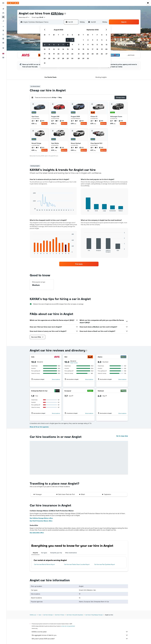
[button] (3, 3)
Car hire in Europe (48, 615)
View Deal (44, 123)
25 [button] (49, 58)
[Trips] (3, 48)
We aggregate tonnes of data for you (80, 635)
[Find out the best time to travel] (3, 39)
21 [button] (63, 54)
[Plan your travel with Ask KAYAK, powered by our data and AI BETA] (3, 26)
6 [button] (59, 45)
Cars (40, 615)
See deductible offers (37, 533)
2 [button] (72, 40)
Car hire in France (60, 615)
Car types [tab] (44, 553)
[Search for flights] (3, 9)
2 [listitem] (33, 121)
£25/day (57, 13)
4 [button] (49, 45)
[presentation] (65, 14)
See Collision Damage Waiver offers (41, 518)
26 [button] (54, 58)
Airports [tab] (35, 553)
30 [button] (72, 58)
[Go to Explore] (3, 30)
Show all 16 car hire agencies (39, 427)
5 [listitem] (72, 121)
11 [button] (49, 49)
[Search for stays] (3, 13)
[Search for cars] (3, 17)
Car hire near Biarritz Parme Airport (44, 564)
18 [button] (49, 54)
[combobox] (24, 17)
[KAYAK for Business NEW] (3, 43)
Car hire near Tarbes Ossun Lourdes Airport (77, 564)
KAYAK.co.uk (33, 615)
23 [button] (72, 54)
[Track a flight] (3, 35)
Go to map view (122, 436)
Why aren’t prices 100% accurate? (80, 639)
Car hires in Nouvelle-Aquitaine (75, 615)
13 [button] (59, 49)
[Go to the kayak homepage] (13, 3)
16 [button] (72, 49)
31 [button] (45, 63)
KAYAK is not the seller (80, 632)
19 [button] (54, 54)
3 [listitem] (76, 121)
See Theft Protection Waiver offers (41, 521)
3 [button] (45, 45)
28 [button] (63, 58)
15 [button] (68, 49)
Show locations (56, 379)
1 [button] (68, 40)
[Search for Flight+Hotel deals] (3, 21)
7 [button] (63, 45)
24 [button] (45, 58)
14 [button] (63, 49)
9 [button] (72, 45)
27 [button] (59, 58)
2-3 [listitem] (42, 147)
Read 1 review (74, 363)
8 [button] (68, 45)
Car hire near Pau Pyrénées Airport (105, 564)
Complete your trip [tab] (56, 553)
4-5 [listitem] (42, 121)
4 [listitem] (53, 121)
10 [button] (45, 49)
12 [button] (54, 49)
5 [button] (54, 45)
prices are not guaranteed (68, 626)
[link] (79, 264)
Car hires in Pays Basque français (94, 615)
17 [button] (45, 54)
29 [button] (68, 58)
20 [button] (58, 54)
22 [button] (68, 54)
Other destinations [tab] (71, 553)
